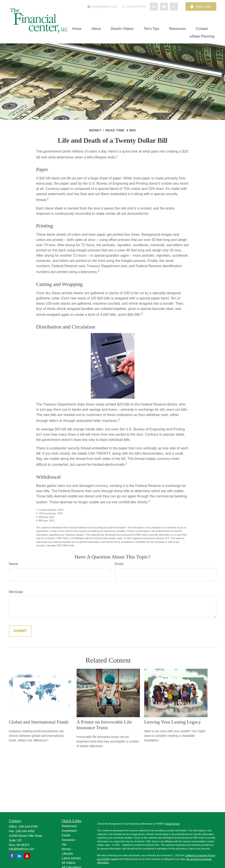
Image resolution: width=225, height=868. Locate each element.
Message (16, 592)
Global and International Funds (39, 722)
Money (66, 849)
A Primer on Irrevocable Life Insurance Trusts (104, 725)
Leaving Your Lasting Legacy (173, 722)
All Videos (69, 863)
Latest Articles (71, 858)
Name (14, 564)
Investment (69, 831)
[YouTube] (164, 7)
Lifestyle (67, 854)
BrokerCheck (173, 824)
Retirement (69, 826)
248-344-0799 (133, 7)
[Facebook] (174, 7)
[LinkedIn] (154, 7)
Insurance (68, 840)
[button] (77, 29)
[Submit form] (20, 631)
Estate (66, 835)
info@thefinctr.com (102, 7)
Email (119, 564)
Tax (64, 844)
